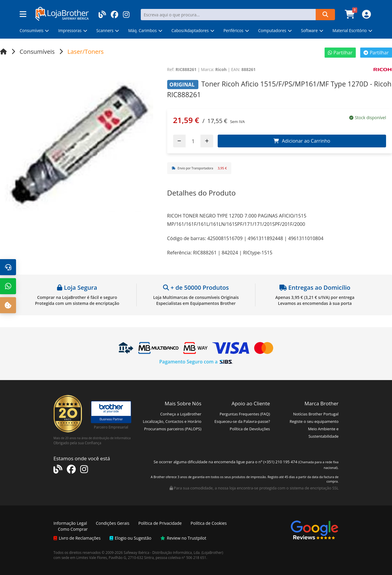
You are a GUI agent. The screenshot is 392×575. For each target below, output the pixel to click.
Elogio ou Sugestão (131, 538)
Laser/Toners (86, 52)
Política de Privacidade (160, 523)
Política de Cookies (209, 523)
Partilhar (340, 53)
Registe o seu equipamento (314, 421)
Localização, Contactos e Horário (172, 421)
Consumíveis (37, 52)
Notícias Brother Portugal (316, 414)
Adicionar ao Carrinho (302, 141)
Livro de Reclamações (77, 538)
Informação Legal (70, 523)
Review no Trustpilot (183, 538)
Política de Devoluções (250, 429)
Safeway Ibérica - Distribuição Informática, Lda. (162, 552)
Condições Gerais (113, 523)
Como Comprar (73, 529)
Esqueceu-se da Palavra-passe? (242, 421)
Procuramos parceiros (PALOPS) (173, 429)
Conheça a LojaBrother (181, 414)
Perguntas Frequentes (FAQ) (245, 414)
